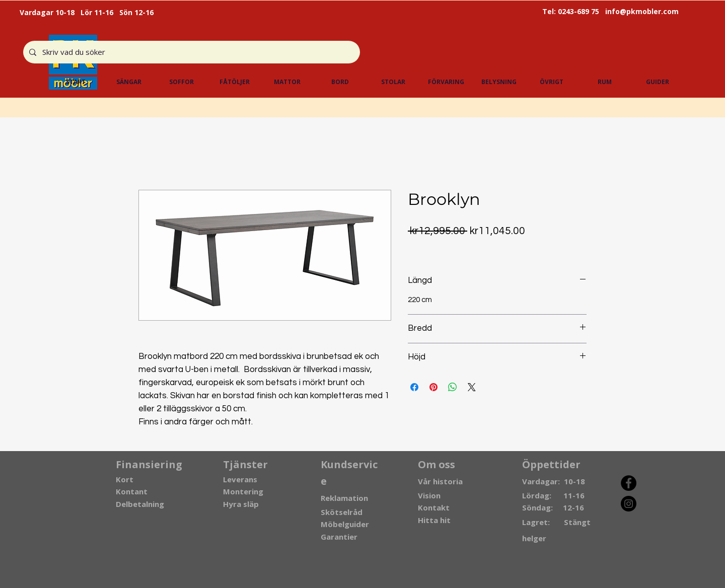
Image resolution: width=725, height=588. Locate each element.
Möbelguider (345, 524)
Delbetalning (140, 504)
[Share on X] (472, 387)
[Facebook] (629, 483)
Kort (125, 479)
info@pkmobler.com (642, 11)
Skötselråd (342, 512)
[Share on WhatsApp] (453, 387)
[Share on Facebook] (414, 387)
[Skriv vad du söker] (191, 52)
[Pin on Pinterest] (433, 387)
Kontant (132, 491)
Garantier (339, 537)
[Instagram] (629, 504)
